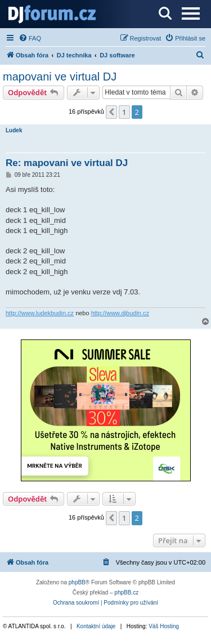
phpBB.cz (126, 592)
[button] (111, 112)
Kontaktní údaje (96, 626)
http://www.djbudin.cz (120, 313)
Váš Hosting (164, 626)
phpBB (77, 582)
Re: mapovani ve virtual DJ (67, 163)
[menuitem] (30, 38)
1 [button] (124, 112)
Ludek (14, 130)
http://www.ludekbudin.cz (40, 313)
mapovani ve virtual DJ (60, 77)
